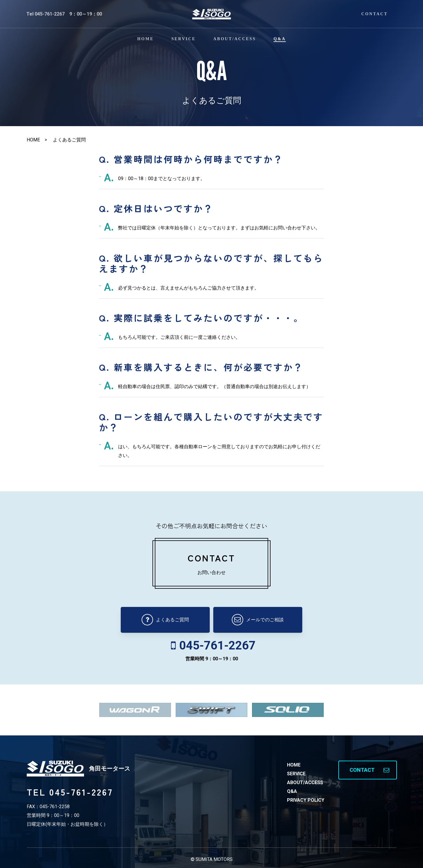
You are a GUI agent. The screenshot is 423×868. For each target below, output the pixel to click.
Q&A (292, 791)
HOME (294, 765)
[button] (368, 770)
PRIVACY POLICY (306, 800)
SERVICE (296, 774)
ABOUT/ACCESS (305, 782)
